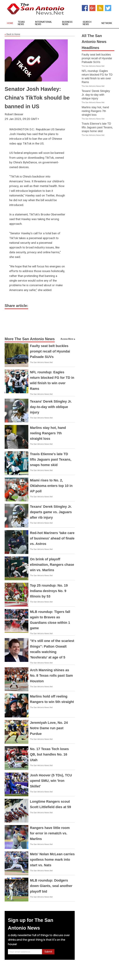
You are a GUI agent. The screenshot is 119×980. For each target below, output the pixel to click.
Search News (87, 23)
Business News (67, 23)
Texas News (21, 23)
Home (10, 23)
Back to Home (12, 34)
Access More (67, 339)
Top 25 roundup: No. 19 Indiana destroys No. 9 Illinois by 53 (49, 591)
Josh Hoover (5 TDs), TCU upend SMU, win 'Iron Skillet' (51, 781)
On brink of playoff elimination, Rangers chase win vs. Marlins (52, 565)
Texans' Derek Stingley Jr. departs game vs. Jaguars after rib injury (51, 512)
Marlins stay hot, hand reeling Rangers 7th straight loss (48, 433)
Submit (48, 952)
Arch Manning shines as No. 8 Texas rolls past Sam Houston (51, 675)
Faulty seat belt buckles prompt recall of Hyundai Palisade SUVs (50, 351)
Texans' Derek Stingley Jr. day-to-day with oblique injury (51, 407)
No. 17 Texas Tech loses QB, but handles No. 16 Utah (49, 754)
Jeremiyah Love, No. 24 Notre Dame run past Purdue (49, 728)
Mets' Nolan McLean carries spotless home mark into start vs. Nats (52, 860)
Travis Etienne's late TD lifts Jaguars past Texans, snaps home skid (51, 459)
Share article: (16, 306)
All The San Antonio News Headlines (94, 42)
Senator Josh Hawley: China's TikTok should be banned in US (37, 98)
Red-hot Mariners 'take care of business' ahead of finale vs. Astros (52, 538)
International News (44, 23)
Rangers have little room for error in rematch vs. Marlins (50, 833)
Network (107, 23)
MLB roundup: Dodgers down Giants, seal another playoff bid (51, 886)
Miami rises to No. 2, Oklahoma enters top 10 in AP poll (51, 486)
